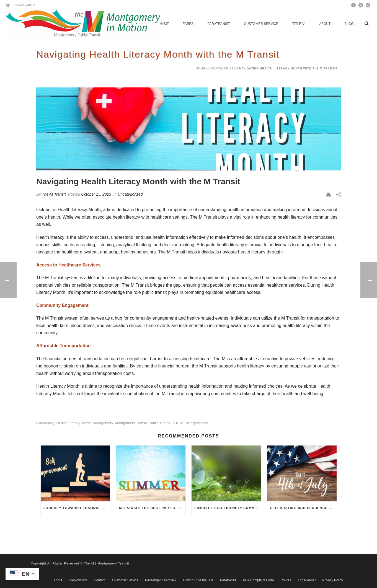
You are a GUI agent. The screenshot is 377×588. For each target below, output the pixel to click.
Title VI (299, 24)
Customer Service (261, 24)
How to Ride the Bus (198, 580)
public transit (159, 423)
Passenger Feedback (161, 580)
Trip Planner (307, 580)
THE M (178, 423)
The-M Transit (54, 194)
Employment (78, 580)
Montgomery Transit (131, 423)
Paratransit (219, 24)
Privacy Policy (333, 580)
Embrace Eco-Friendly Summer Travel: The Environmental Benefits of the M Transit (228, 508)
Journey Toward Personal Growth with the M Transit (77, 508)
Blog (349, 24)
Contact (100, 580)
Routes (286, 580)
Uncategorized (222, 68)
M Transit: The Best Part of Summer (152, 508)
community (45, 423)
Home (201, 68)
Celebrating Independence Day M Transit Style (303, 508)
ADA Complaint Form (258, 580)
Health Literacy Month (74, 423)
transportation (197, 423)
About (325, 24)
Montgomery (103, 423)
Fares (188, 24)
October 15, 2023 (96, 194)
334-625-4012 (24, 5)
